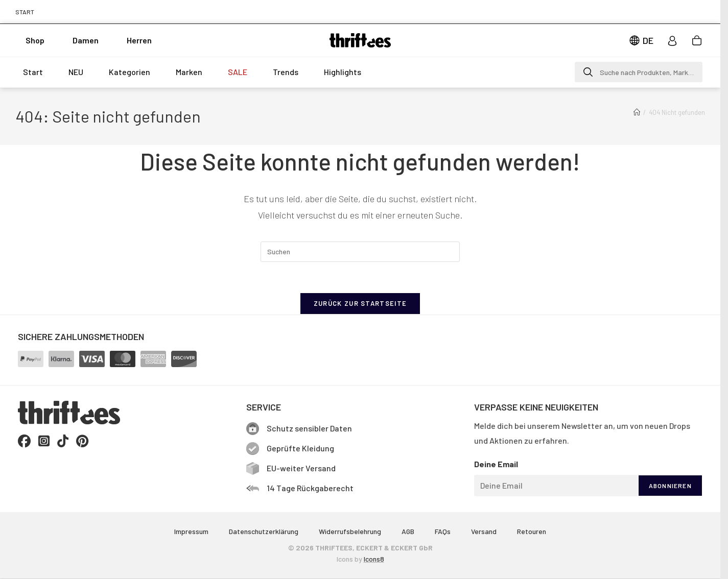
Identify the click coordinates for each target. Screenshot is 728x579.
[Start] (637, 112)
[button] (639, 72)
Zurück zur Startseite (360, 303)
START (25, 12)
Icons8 (374, 559)
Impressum (191, 531)
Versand (484, 531)
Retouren (532, 531)
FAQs (443, 531)
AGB (408, 531)
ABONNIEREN (670, 486)
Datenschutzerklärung (264, 531)
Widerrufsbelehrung (350, 531)
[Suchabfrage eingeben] (360, 252)
